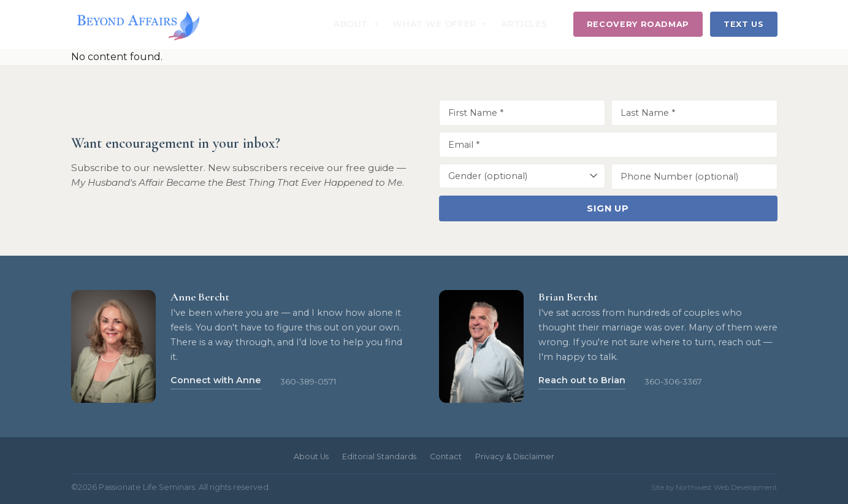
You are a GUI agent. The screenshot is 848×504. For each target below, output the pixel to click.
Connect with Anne (216, 380)
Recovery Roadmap (638, 24)
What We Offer (441, 24)
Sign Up (608, 208)
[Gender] (522, 176)
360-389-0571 (308, 381)
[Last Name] (694, 113)
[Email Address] (608, 145)
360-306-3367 (673, 381)
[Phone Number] (694, 177)
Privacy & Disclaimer (515, 456)
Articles (524, 24)
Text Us (743, 24)
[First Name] (522, 113)
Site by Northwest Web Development (714, 487)
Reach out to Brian (582, 380)
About (357, 24)
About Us (311, 456)
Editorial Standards (379, 456)
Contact (446, 456)
